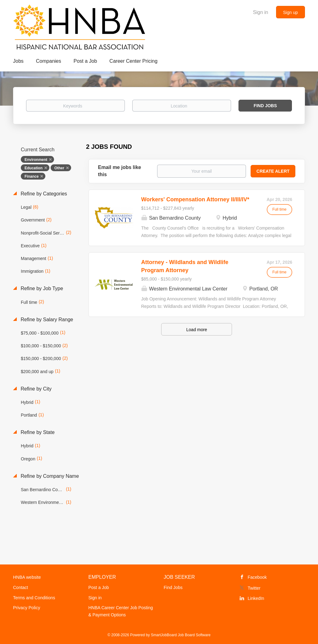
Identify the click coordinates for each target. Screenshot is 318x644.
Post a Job (99, 587)
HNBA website (27, 577)
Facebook (257, 577)
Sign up (291, 12)
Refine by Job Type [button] (41, 288)
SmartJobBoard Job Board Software (181, 635)
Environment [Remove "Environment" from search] (36, 160)
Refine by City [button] (35, 389)
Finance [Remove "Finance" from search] (32, 176)
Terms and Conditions (34, 598)
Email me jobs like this (120, 171)
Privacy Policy (27, 608)
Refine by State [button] (37, 432)
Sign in (261, 12)
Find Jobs (265, 106)
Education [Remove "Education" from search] (34, 168)
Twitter (254, 588)
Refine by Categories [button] (43, 194)
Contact (20, 587)
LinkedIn (256, 598)
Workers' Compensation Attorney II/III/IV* (195, 199)
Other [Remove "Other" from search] (59, 168)
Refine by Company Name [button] (49, 476)
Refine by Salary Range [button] (46, 320)
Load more (197, 330)
